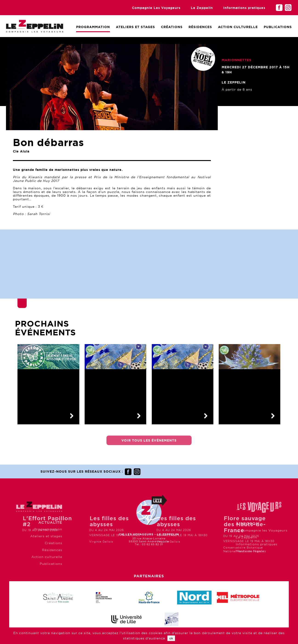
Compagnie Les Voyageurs (156, 8)
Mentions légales (271, 551)
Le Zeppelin (202, 8)
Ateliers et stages (26, 536)
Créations (172, 27)
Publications (278, 27)
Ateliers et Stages (135, 27)
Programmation (93, 27)
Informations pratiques (244, 8)
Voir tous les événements (149, 443)
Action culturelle (238, 27)
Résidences (200, 27)
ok (171, 638)
